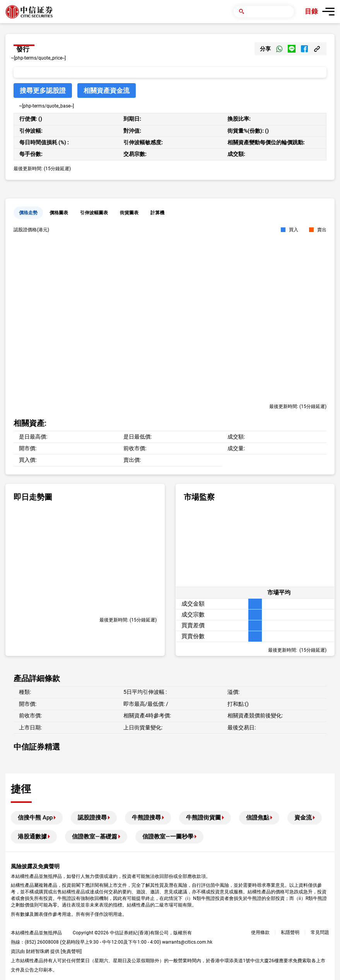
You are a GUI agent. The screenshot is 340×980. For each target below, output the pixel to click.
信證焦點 (258, 818)
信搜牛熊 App (35, 818)
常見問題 (320, 932)
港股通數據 (32, 837)
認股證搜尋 (92, 818)
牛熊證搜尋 (146, 818)
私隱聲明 (290, 932)
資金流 (303, 818)
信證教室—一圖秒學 (168, 837)
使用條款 (260, 932)
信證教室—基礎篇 (95, 837)
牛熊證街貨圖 (203, 818)
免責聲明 (71, 951)
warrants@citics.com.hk (187, 942)
